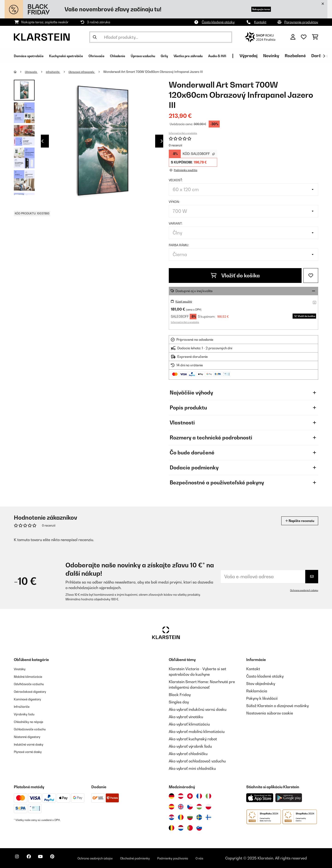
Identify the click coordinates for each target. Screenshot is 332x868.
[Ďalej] (324, 56)
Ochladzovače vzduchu (34, 728)
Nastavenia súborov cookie (270, 713)
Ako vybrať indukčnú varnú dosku (198, 709)
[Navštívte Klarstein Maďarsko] (199, 807)
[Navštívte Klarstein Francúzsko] (199, 796)
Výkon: (174, 202)
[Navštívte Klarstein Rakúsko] (181, 796)
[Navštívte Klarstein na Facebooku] (33, 859)
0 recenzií (175, 145)
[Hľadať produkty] (161, 37)
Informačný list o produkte (183, 133)
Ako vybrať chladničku (188, 754)
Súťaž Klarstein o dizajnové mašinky (277, 706)
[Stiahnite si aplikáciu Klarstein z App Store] (260, 798)
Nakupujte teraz (254, 9)
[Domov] (20, 72)
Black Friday (180, 695)
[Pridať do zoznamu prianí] (311, 276)
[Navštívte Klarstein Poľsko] (208, 807)
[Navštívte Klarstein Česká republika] (190, 807)
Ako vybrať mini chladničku (192, 768)
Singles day (179, 702)
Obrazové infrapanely (90, 72)
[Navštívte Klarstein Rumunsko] (181, 817)
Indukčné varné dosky (33, 743)
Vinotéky (21, 669)
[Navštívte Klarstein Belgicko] (172, 828)
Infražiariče (57, 72)
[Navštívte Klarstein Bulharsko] (190, 817)
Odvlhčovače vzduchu (33, 684)
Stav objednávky (261, 684)
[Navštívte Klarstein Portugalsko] (190, 828)
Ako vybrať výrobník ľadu (190, 746)
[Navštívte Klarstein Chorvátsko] (172, 817)
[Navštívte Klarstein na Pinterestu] (63, 859)
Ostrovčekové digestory (34, 691)
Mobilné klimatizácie (32, 676)
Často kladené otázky (218, 22)
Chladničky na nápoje (32, 720)
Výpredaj (302, 56)
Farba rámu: (179, 245)
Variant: (176, 223)
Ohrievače (33, 72)
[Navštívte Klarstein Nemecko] (172, 796)
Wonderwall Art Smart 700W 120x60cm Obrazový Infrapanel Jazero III (163, 72)
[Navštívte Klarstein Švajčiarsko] (190, 796)
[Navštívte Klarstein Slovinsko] (199, 828)
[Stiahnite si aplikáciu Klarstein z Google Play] (289, 798)
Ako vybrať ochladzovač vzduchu (197, 761)
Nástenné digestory (31, 735)
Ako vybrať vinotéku (186, 717)
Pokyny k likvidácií (262, 698)
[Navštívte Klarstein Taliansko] (208, 796)
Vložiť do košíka (235, 276)
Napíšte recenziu (295, 521)
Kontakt (260, 22)
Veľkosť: (176, 180)
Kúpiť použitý (185, 301)
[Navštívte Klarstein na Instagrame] (18, 859)
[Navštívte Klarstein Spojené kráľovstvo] (181, 807)
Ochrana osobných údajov (302, 590)
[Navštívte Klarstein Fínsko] (208, 817)
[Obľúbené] (304, 37)
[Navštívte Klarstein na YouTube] (48, 859)
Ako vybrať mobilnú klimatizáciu (197, 732)
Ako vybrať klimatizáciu (189, 724)
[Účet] (293, 37)
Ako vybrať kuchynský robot (193, 739)
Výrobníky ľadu (27, 713)
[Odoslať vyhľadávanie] (95, 37)
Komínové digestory (31, 698)
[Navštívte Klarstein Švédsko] (199, 817)
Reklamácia (257, 691)
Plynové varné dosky (31, 750)
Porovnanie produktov (301, 22)
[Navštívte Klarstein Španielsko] (172, 807)
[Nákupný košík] (315, 37)
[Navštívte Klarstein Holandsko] (181, 828)
